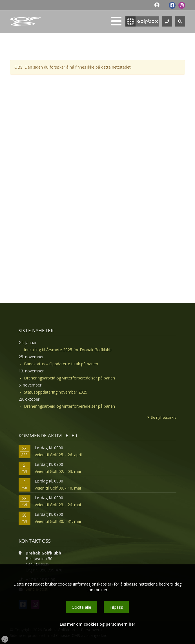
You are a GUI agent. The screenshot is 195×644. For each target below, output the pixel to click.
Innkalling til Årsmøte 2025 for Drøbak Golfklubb (68, 350)
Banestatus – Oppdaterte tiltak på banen (61, 364)
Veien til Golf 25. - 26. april (58, 455)
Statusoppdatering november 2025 (56, 392)
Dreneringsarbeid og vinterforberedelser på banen (69, 378)
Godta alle (81, 607)
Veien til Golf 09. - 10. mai (58, 488)
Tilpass (116, 607)
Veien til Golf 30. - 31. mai (58, 521)
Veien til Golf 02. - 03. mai (58, 471)
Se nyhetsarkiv (164, 417)
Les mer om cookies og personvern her (97, 624)
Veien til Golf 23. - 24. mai (58, 505)
